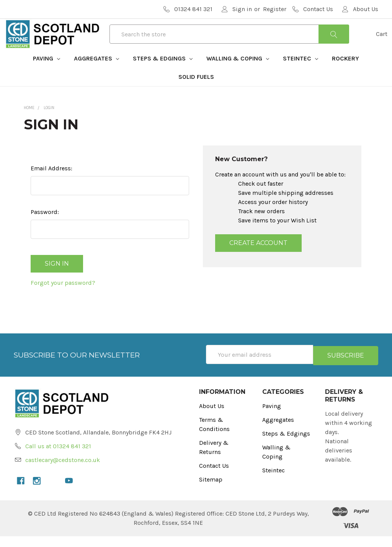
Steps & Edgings (163, 72)
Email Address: (51, 182)
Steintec (301, 72)
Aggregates (96, 72)
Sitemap (211, 490)
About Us (212, 417)
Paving (47, 72)
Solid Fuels (196, 91)
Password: (45, 226)
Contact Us (214, 476)
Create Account (258, 257)
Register (275, 9)
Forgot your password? (63, 295)
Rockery (345, 72)
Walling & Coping (238, 72)
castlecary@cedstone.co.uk (63, 471)
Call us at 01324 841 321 (58, 457)
